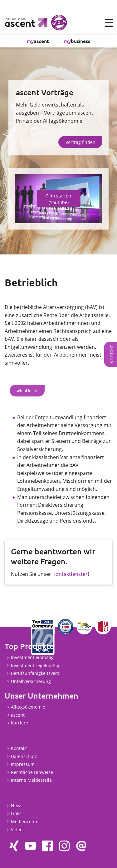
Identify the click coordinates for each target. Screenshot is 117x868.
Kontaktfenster (70, 574)
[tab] (27, 391)
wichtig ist (27, 390)
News (17, 806)
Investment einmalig (32, 658)
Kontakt (111, 354)
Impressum (23, 764)
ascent (38, 41)
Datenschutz (24, 756)
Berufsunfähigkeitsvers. (36, 674)
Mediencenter (26, 821)
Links (16, 814)
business (77, 41)
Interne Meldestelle (31, 780)
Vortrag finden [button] (80, 142)
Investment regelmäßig (35, 665)
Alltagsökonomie (28, 707)
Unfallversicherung (31, 681)
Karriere (19, 723)
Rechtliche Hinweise (32, 772)
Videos (18, 830)
